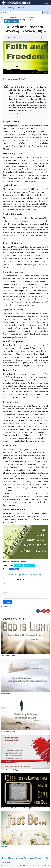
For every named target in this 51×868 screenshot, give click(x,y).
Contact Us (6, 862)
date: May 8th (29, 17)
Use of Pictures (35, 858)
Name (5, 583)
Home (4, 17)
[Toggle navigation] (47, 3)
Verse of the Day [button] (8, 8)
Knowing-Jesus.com (27, 865)
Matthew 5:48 (7, 694)
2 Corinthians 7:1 (8, 732)
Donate (45, 858)
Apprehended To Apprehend (13, 770)
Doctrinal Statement (9, 858)
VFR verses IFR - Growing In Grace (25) (17, 808)
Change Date (12, 21)
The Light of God (8, 655)
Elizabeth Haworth (18, 562)
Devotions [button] (21, 8)
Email (5, 592)
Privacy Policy (23, 858)
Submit (7, 602)
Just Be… (5, 846)
